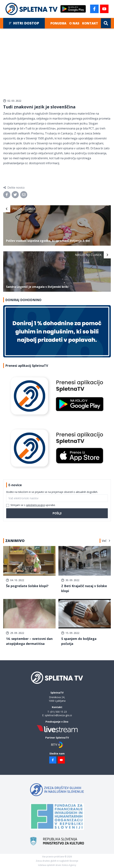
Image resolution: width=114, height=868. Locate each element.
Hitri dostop (24, 23)
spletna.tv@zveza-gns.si (58, 715)
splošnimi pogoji (35, 505)
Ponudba (58, 23)
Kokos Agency (69, 865)
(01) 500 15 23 (59, 712)
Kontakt (90, 23)
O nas (74, 23)
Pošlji (57, 513)
